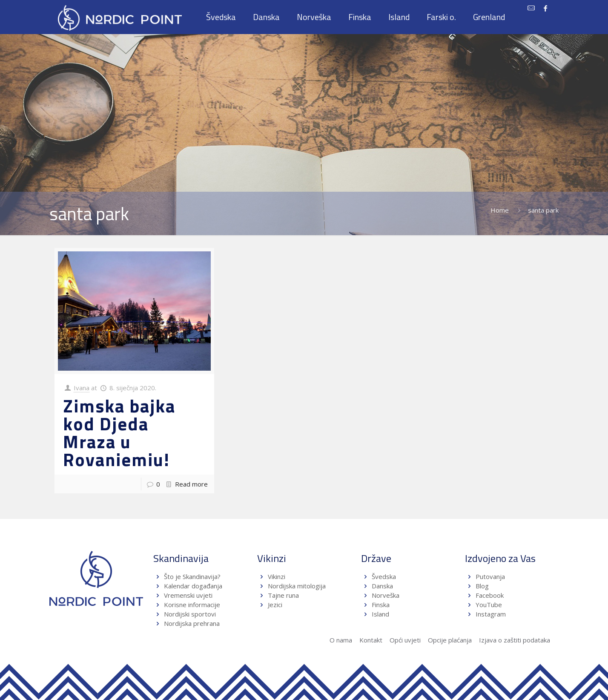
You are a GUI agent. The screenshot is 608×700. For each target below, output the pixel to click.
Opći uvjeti (405, 640)
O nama (341, 640)
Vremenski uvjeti (188, 595)
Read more (191, 484)
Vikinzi (277, 576)
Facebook (490, 595)
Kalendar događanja (193, 586)
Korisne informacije (192, 605)
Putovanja (490, 576)
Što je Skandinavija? (192, 576)
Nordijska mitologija (297, 586)
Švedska (384, 576)
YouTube (488, 605)
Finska (381, 605)
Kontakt (371, 640)
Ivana (82, 388)
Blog (482, 586)
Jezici (275, 605)
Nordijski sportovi (190, 614)
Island (380, 614)
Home (500, 210)
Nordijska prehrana (192, 623)
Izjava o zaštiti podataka (515, 640)
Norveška (386, 595)
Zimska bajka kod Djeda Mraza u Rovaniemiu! (119, 432)
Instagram (491, 614)
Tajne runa (283, 595)
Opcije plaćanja (450, 640)
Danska (382, 586)
